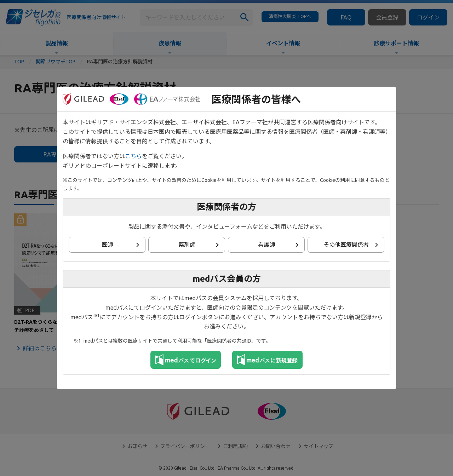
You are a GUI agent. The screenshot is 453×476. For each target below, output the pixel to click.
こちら (133, 156)
